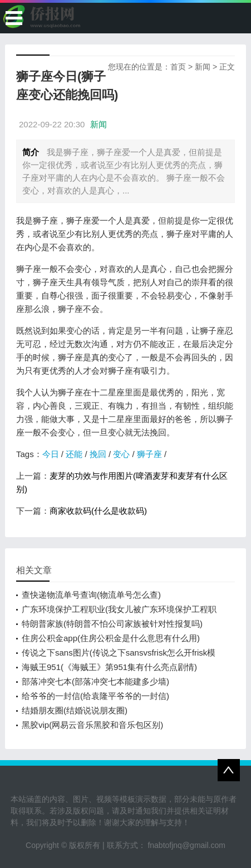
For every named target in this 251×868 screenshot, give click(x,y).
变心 (121, 454)
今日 (51, 454)
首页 (178, 67)
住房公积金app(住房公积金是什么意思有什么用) (111, 638)
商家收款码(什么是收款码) (98, 511)
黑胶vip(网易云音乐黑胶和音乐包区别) (92, 725)
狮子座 (149, 454)
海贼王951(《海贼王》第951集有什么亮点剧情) (109, 667)
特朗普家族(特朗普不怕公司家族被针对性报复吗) (112, 624)
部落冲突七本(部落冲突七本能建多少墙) (95, 681)
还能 (74, 454)
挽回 (98, 454)
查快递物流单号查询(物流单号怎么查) (91, 595)
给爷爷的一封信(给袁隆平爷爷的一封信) (95, 696)
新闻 (203, 67)
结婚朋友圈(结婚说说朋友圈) (75, 710)
